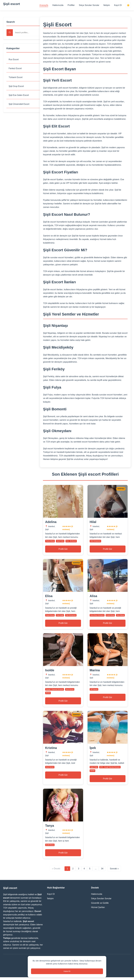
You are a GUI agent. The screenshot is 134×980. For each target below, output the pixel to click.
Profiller (71, 5)
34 (102, 871)
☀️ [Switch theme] (128, 5)
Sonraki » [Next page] (114, 871)
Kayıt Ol (118, 5)
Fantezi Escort (15, 69)
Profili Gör (63, 549)
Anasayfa (44, 5)
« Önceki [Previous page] (56, 871)
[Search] (10, 33)
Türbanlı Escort (16, 77)
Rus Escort (14, 59)
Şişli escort (12, 4)
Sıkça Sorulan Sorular (89, 5)
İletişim (107, 5)
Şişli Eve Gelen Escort (19, 95)
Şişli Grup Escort (16, 86)
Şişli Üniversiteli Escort (19, 104)
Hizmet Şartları (98, 910)
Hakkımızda (58, 5)
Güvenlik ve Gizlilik (100, 906)
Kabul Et (67, 971)
